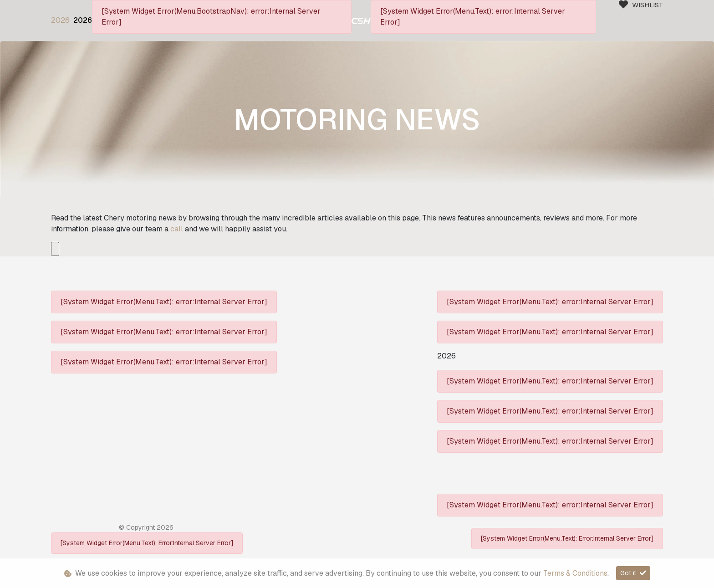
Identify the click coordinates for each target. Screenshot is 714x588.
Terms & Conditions (575, 573)
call (178, 229)
